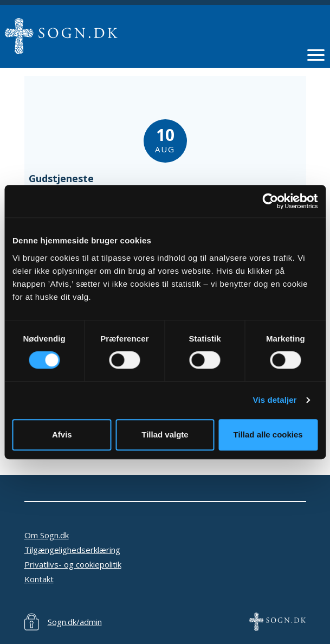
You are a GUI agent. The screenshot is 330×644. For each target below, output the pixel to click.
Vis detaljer (275, 400)
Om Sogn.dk (47, 535)
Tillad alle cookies (268, 434)
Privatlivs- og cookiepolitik (73, 564)
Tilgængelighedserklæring (72, 550)
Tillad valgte (165, 434)
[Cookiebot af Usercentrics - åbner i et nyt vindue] (270, 201)
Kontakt (39, 579)
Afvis (62, 434)
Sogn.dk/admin (75, 622)
